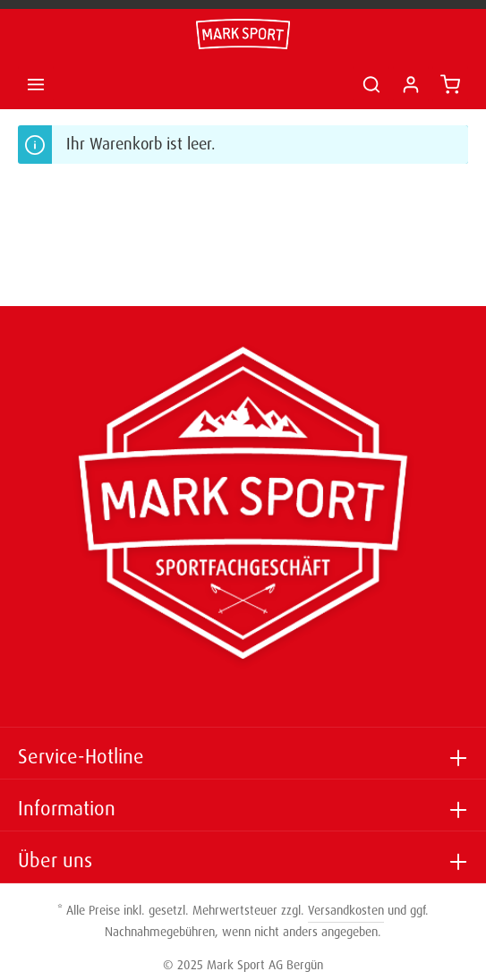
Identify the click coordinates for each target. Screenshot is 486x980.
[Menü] (36, 84)
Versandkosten (346, 910)
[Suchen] (371, 84)
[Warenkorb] (450, 84)
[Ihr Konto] (411, 84)
